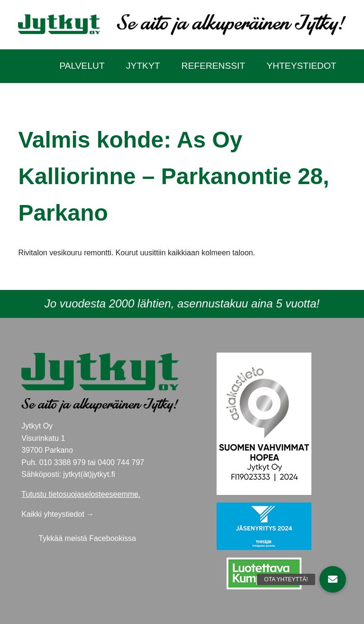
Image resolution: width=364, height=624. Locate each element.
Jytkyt (143, 66)
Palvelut (82, 66)
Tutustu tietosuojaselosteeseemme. (81, 494)
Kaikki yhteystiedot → (58, 514)
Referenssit (213, 66)
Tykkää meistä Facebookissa (87, 538)
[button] (333, 579)
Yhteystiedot (301, 66)
